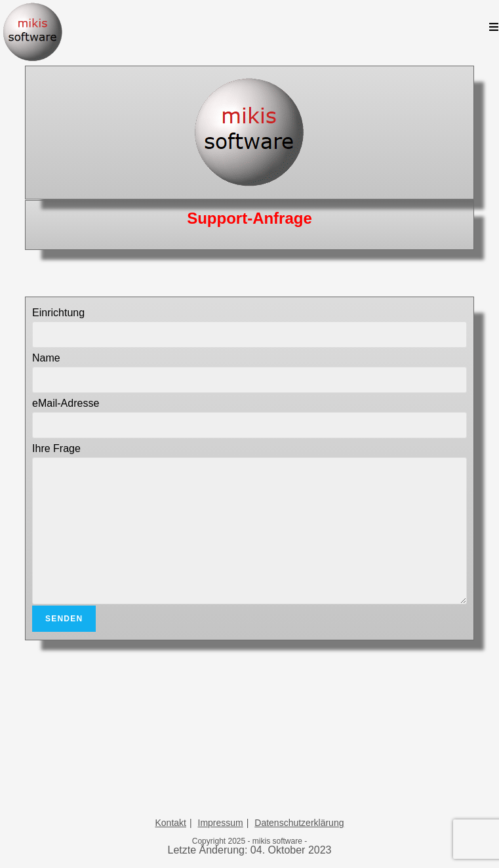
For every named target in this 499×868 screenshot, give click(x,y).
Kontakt (171, 823)
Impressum (221, 823)
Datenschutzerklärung (299, 823)
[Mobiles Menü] (494, 28)
